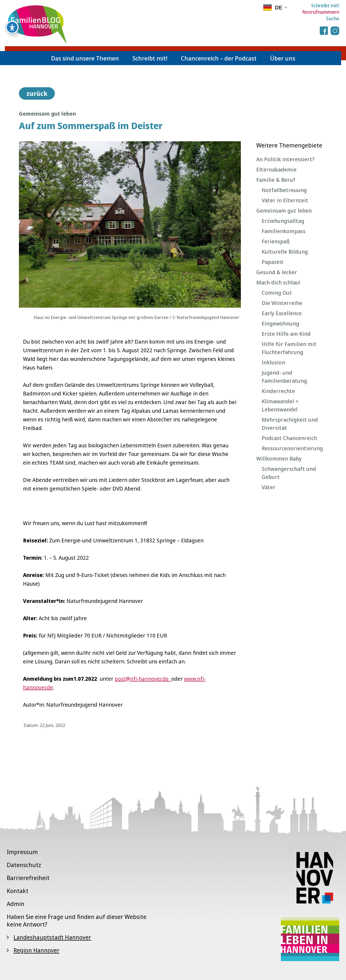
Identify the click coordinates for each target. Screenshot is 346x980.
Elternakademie (276, 170)
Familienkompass (284, 231)
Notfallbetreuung (284, 190)
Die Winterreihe (282, 303)
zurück (37, 93)
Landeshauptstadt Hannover (52, 937)
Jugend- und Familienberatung (284, 377)
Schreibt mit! (325, 5)
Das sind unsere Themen (85, 58)
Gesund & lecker (277, 272)
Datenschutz (24, 865)
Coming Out (277, 293)
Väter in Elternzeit (285, 200)
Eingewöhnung (280, 323)
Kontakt (18, 891)
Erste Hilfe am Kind (286, 334)
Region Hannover (36, 950)
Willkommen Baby (279, 459)
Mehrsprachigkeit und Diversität (290, 424)
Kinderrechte (278, 391)
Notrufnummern (321, 12)
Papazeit (273, 262)
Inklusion (273, 362)
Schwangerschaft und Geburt (289, 473)
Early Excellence (282, 313)
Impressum (22, 852)
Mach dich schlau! (278, 282)
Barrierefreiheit (28, 878)
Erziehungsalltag (283, 221)
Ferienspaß (276, 241)
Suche (333, 18)
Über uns (283, 58)
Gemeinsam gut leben (284, 211)
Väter (269, 487)
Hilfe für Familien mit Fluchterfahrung (289, 348)
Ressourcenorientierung (292, 448)
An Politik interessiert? (285, 159)
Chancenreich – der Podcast (219, 58)
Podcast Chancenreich (289, 438)
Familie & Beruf (276, 180)
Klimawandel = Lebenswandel (280, 405)
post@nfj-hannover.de (143, 679)
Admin (16, 904)
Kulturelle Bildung (285, 252)
